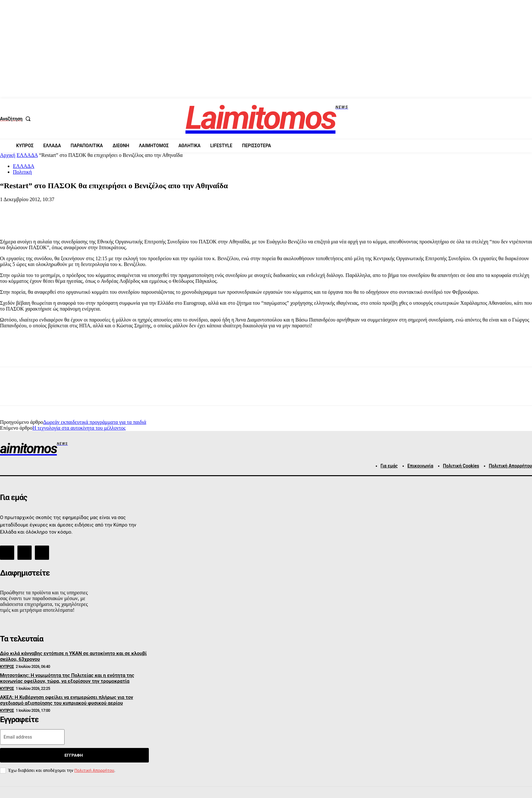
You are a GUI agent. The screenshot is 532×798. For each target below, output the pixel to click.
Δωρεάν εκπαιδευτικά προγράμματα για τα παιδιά (94, 422)
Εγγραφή (74, 755)
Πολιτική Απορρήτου (94, 770)
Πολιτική (22, 172)
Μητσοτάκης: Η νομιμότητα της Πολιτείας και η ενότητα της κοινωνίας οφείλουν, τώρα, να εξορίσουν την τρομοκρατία (67, 678)
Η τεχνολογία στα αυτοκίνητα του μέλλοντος (79, 428)
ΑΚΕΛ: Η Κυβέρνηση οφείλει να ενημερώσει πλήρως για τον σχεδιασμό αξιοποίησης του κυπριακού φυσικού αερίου (66, 700)
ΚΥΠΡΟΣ (7, 667)
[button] (17, 119)
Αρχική (8, 155)
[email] (32, 737)
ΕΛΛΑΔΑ (27, 155)
